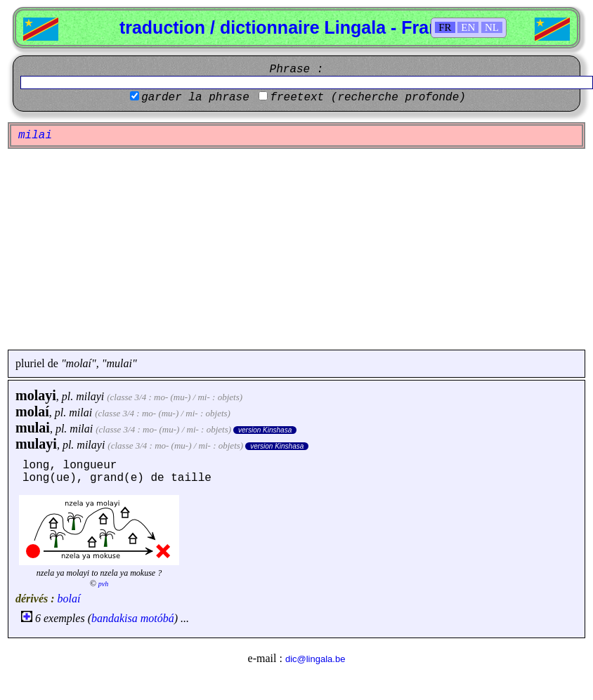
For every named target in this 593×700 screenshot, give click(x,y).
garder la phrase (195, 98)
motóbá (157, 618)
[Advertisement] (296, 249)
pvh (103, 584)
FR (445, 27)
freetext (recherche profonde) (367, 98)
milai (80, 412)
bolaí (69, 599)
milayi (90, 396)
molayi (36, 395)
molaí (32, 411)
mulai (33, 428)
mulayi (36, 444)
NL (492, 27)
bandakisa (115, 618)
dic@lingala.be (315, 659)
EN (468, 27)
